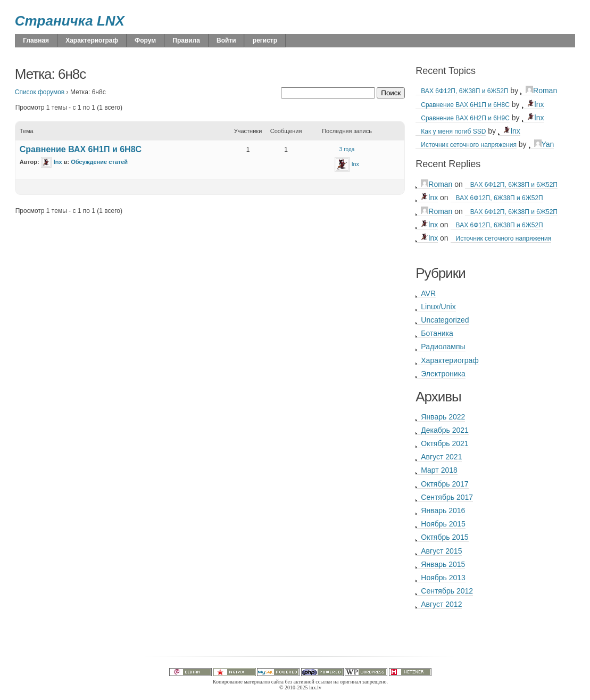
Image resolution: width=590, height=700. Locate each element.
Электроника (443, 374)
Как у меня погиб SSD (453, 131)
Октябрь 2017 (444, 484)
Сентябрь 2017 (447, 497)
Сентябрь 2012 (447, 591)
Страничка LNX (70, 21)
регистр (265, 40)
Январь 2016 (443, 510)
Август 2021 (441, 457)
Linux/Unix (438, 307)
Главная (36, 40)
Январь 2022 (443, 417)
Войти (226, 40)
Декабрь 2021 (445, 430)
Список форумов (40, 92)
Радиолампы (443, 347)
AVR (428, 293)
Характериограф (92, 40)
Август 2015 (441, 551)
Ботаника (437, 333)
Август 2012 (441, 604)
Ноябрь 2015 (443, 524)
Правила (186, 40)
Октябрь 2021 (444, 443)
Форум (145, 40)
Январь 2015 (443, 564)
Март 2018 (439, 470)
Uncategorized (445, 320)
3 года (347, 149)
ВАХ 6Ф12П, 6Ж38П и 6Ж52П (464, 91)
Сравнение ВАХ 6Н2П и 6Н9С (465, 118)
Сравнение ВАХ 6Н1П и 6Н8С (81, 149)
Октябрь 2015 (444, 537)
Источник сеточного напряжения (469, 145)
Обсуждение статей (99, 162)
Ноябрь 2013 (443, 578)
